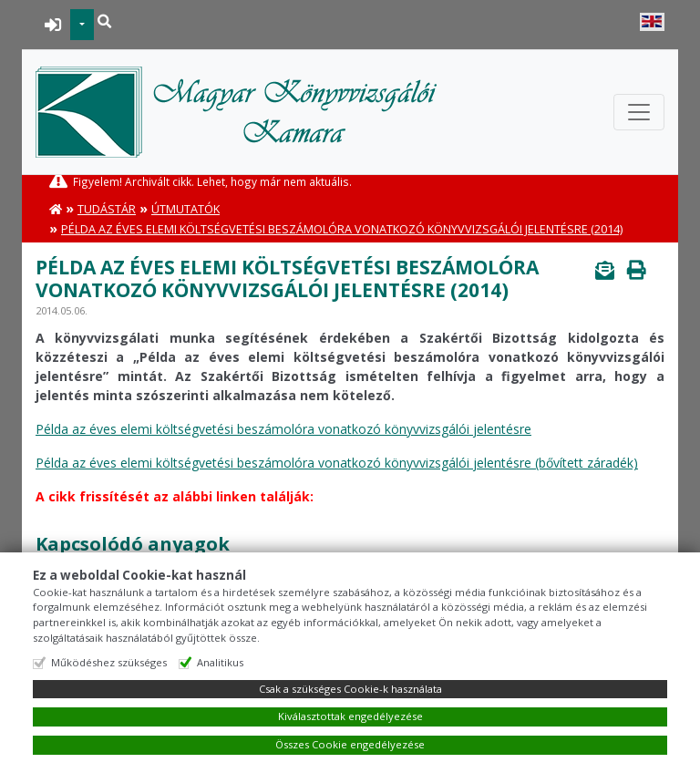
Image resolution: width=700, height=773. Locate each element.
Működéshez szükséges (109, 662)
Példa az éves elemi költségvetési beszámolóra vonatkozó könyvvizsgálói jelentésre (283, 429)
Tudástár (107, 209)
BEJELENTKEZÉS (53, 25)
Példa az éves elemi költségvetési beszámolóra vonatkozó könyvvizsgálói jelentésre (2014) (342, 229)
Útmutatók (185, 209)
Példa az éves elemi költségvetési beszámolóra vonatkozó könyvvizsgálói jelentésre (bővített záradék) (337, 463)
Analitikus (220, 662)
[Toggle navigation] (639, 112)
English (652, 22)
